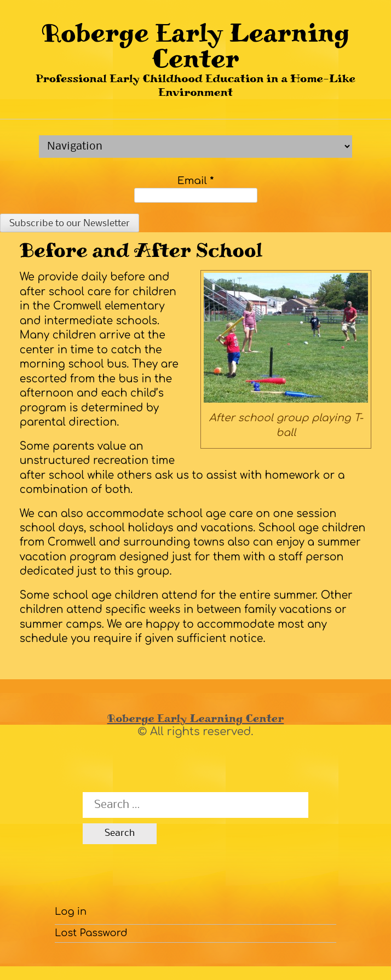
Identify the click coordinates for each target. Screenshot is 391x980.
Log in (71, 912)
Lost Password (91, 933)
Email (196, 181)
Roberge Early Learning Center (195, 46)
